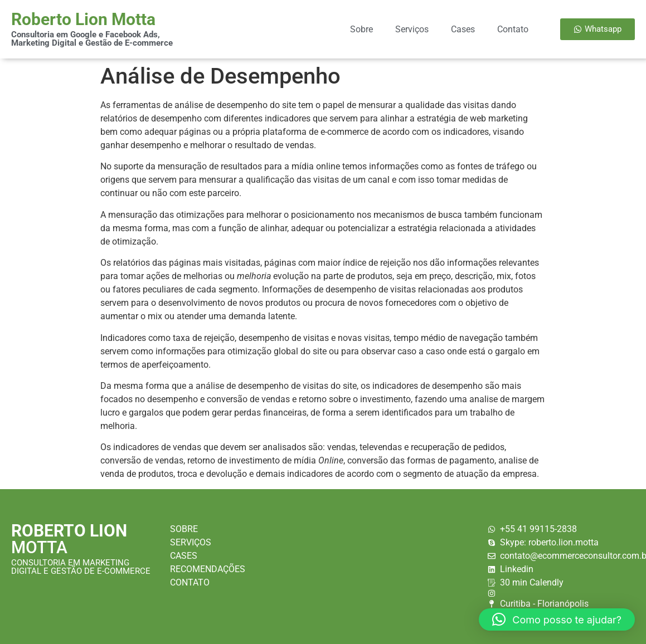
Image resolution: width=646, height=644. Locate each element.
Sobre (361, 29)
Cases (463, 29)
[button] (557, 619)
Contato (513, 29)
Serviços (412, 29)
